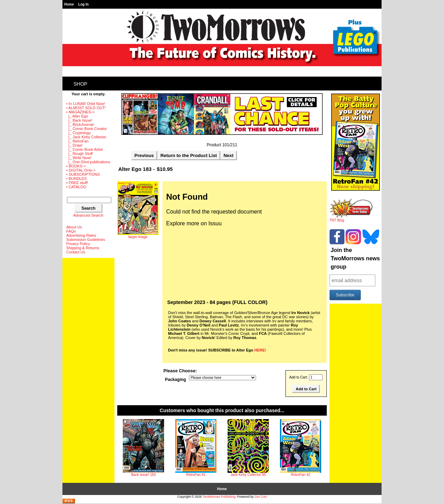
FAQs (71, 231)
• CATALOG (76, 187)
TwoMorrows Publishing (219, 497)
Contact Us (76, 252)
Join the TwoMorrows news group (355, 258)
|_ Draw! (74, 145)
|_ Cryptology (79, 133)
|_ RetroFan (77, 141)
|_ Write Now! (79, 158)
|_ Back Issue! (79, 120)
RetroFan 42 (301, 475)
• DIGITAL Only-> (81, 170)
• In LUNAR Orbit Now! (86, 104)
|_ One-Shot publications (88, 162)
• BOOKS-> (76, 166)
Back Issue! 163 (143, 475)
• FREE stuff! (77, 183)
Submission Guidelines (86, 240)
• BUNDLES (76, 179)
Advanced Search (88, 215)
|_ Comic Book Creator (87, 129)
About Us (74, 227)
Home (69, 4)
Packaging (176, 380)
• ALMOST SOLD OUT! (86, 108)
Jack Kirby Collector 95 (248, 475)
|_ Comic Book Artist (84, 149)
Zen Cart (261, 497)
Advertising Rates (81, 235)
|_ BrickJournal (80, 124)
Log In (84, 4)
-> (80, 112)
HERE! (260, 350)
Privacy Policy (78, 244)
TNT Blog (351, 219)
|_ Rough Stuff (79, 154)
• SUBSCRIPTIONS (83, 174)
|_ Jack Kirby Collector (86, 137)
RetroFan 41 (196, 475)
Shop (80, 84)
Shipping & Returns (83, 248)
